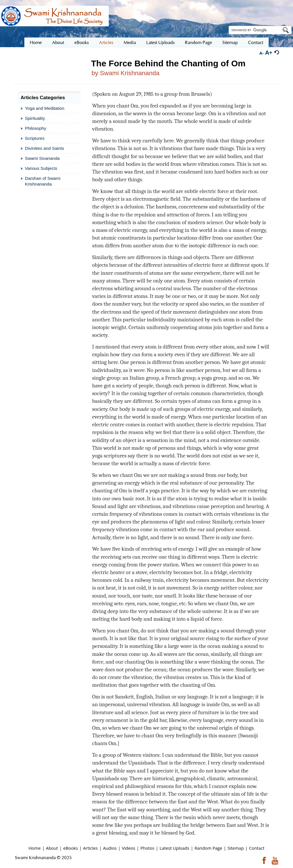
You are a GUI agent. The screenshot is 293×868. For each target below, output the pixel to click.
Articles (90, 848)
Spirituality (35, 118)
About (52, 848)
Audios (110, 848)
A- (262, 53)
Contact (257, 848)
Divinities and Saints (44, 148)
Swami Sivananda (42, 158)
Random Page (208, 848)
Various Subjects (41, 168)
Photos (148, 848)
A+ (269, 52)
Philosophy (35, 128)
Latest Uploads (175, 848)
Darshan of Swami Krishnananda (43, 181)
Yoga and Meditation (45, 108)
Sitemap (236, 848)
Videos (129, 848)
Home (35, 848)
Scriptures (35, 138)
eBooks (71, 848)
